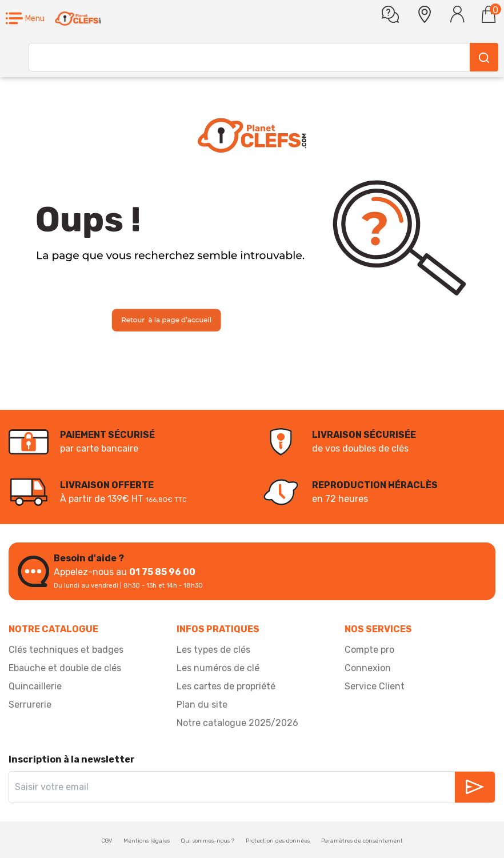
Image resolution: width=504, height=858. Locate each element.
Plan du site (202, 705)
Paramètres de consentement (362, 841)
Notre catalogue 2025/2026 (237, 723)
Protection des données (278, 841)
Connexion (368, 668)
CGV (107, 841)
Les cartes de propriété (226, 686)
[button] (25, 19)
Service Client (375, 686)
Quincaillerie (35, 686)
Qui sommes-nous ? (208, 841)
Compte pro (369, 650)
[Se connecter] (457, 14)
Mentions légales (147, 841)
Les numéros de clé (218, 668)
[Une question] (390, 14)
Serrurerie (30, 705)
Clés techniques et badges (66, 650)
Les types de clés (213, 650)
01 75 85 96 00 (162, 572)
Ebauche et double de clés (65, 668)
